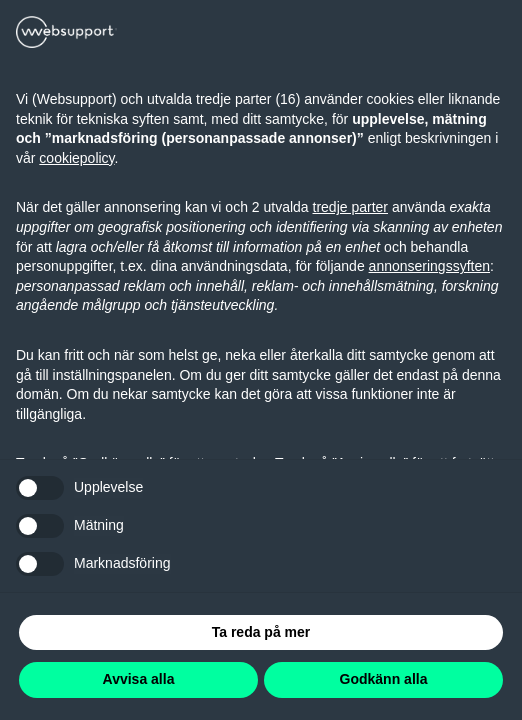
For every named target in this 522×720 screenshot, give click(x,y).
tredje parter (350, 207)
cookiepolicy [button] (76, 158)
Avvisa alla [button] (139, 679)
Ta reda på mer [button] (261, 632)
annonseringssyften (429, 266)
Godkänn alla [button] (384, 679)
